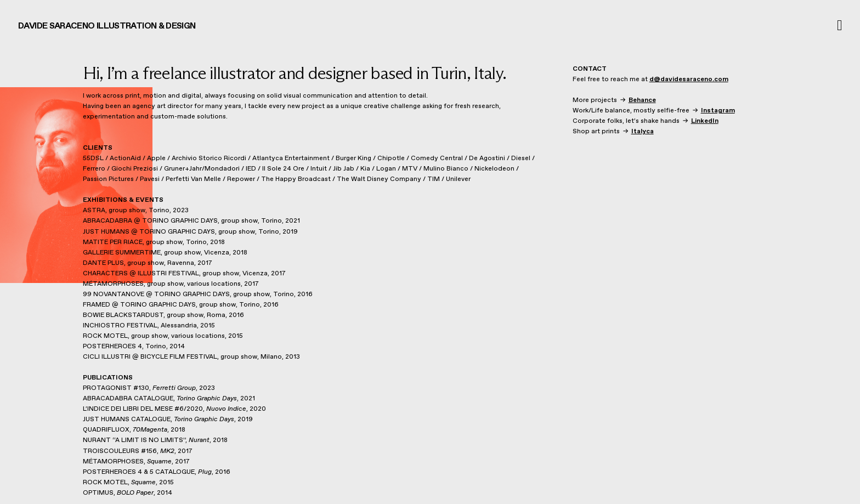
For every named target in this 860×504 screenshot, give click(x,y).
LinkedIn (705, 121)
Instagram (718, 111)
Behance (642, 100)
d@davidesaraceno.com (689, 80)
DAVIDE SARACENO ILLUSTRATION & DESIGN (107, 26)
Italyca (643, 132)
